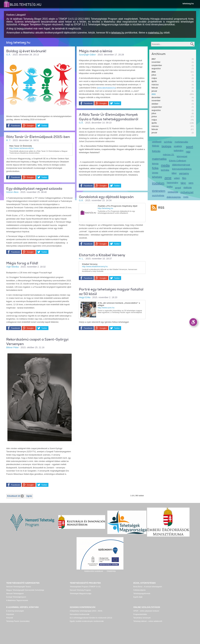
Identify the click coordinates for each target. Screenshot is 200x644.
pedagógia (173, 192)
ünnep (155, 173)
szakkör (178, 146)
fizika (155, 168)
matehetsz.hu (155, 33)
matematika (159, 159)
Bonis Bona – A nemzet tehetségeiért (148, 587)
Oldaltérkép (111, 571)
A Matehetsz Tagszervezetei (17, 600)
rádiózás (188, 188)
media (165, 165)
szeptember (157, 65)
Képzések (10, 614)
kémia (155, 164)
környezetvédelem (182, 169)
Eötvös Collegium (178, 161)
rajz (188, 152)
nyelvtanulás (181, 142)
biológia (166, 146)
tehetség (157, 177)
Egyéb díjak (138, 597)
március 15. (169, 155)
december (156, 97)
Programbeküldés (140, 614)
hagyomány (173, 183)
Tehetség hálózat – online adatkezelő (148, 621)
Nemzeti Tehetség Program (80, 590)
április (154, 81)
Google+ (31, 126)
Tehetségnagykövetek (142, 593)
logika (170, 187)
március (155, 85)
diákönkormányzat (181, 165)
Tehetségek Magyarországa (81, 593)
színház (168, 142)
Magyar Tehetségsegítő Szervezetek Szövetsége (25, 590)
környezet (182, 156)
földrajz (156, 146)
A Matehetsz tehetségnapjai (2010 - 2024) (86, 611)
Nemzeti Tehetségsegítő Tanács (19, 587)
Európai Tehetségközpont (16, 597)
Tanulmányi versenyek (142, 618)
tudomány (179, 150)
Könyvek (10, 618)
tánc (183, 183)
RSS (160, 208)
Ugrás (29, 496)
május (154, 78)
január (154, 91)
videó (177, 178)
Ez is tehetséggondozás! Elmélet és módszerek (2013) (91, 618)
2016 (154, 72)
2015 (154, 94)
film (184, 178)
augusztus (156, 68)
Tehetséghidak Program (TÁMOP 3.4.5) (85, 587)
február (155, 88)
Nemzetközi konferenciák (80, 614)
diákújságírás (174, 197)
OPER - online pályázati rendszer (146, 611)
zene (168, 178)
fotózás (156, 151)
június (154, 116)
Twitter (44, 126)
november (156, 62)
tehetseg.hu (188, 4)
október (155, 104)
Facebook (15, 126)
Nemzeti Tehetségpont (15, 593)
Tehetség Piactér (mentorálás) (18, 621)
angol (178, 188)
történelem (159, 191)
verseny (184, 173)
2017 (154, 59)
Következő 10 (15, 496)
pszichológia (158, 196)
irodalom (158, 183)
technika (165, 170)
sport (190, 147)
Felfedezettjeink (139, 590)
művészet (187, 192)
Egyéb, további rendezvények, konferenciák (87, 621)
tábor (174, 173)
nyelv (186, 197)
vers (191, 183)
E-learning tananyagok (15, 611)
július (154, 75)
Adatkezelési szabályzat (94, 571)
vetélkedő (157, 142)
